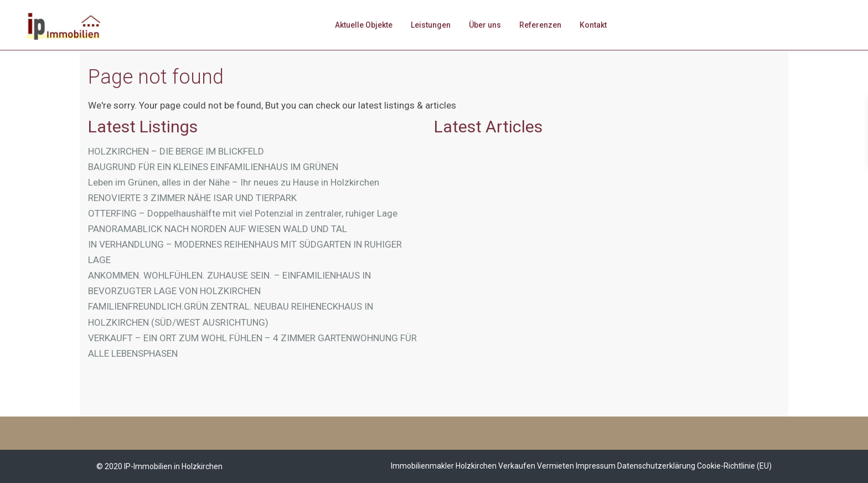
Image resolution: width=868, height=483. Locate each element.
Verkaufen (517, 466)
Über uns (485, 25)
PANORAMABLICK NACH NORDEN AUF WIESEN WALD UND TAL (218, 229)
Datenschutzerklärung (656, 466)
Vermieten (556, 466)
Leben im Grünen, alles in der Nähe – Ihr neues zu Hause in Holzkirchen (234, 182)
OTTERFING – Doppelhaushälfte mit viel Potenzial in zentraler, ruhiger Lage (243, 213)
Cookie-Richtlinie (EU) (734, 466)
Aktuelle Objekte (364, 25)
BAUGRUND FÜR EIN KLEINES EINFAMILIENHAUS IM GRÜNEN (213, 167)
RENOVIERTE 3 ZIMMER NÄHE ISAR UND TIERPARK (192, 198)
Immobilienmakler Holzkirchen (444, 466)
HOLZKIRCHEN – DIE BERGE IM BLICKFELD (176, 151)
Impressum (596, 466)
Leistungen (431, 25)
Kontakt (593, 25)
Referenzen (540, 25)
